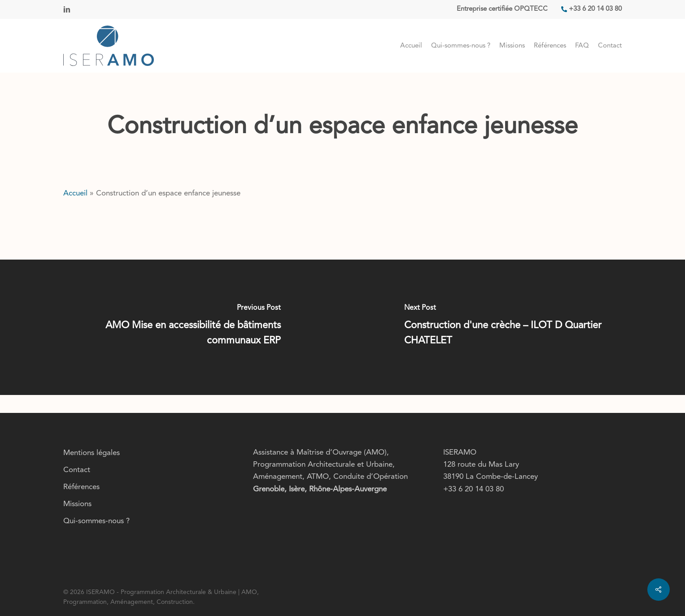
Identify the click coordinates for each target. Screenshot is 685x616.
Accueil (75, 193)
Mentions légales (92, 453)
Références (81, 487)
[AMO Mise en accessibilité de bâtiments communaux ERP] (171, 327)
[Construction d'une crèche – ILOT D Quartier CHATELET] (514, 327)
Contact (77, 470)
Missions (77, 504)
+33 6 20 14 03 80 (473, 489)
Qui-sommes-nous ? (96, 521)
